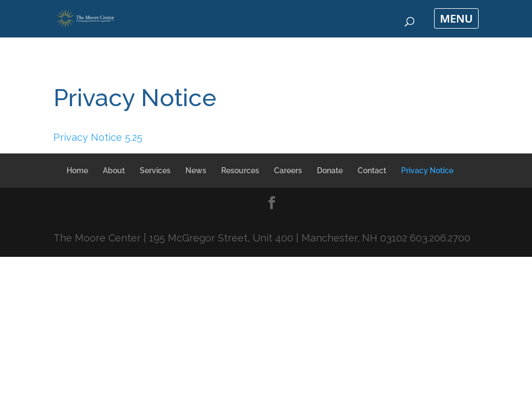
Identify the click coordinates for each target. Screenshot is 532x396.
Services (155, 170)
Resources (240, 170)
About (114, 170)
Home (77, 170)
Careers (288, 170)
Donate (330, 170)
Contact (372, 170)
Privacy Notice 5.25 (98, 137)
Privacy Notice (427, 170)
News (196, 170)
